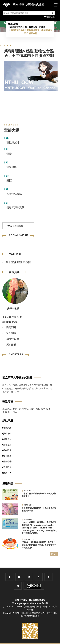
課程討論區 (12, 339)
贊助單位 (7, 434)
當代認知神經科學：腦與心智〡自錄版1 (28, 27)
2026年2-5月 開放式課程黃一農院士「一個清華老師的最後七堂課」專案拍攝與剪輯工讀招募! (39, 545)
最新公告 (7, 462)
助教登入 (7, 473)
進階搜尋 (49, 17)
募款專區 (8, 401)
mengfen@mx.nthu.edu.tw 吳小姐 (31, 603)
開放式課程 (13, 24)
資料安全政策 (21, 600)
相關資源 (7, 439)
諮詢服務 (11, 345)
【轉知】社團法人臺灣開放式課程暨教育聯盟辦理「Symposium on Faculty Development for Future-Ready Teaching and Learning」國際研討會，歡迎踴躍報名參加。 (40, 528)
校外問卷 (11, 333)
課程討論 (7, 428)
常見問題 (7, 467)
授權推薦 (7, 445)
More (54, 554)
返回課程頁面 (15, 226)
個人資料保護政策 (37, 600)
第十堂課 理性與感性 (18, 262)
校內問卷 (11, 327)
